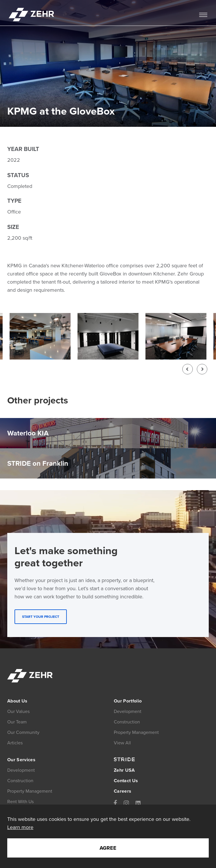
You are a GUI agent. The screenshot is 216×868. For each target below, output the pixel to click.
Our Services (21, 760)
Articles (15, 743)
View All (122, 743)
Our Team (17, 722)
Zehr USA (124, 770)
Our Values (18, 711)
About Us (17, 701)
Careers (123, 791)
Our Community (23, 732)
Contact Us (126, 781)
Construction (20, 781)
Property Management (30, 791)
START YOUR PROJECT (41, 617)
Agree (108, 848)
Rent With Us (20, 802)
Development (21, 770)
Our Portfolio (128, 701)
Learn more (20, 827)
